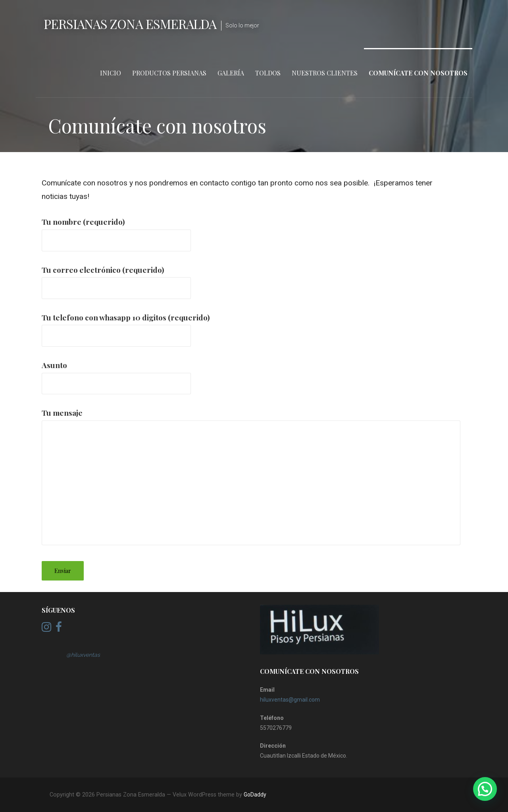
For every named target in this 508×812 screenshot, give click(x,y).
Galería (231, 73)
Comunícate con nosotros (418, 73)
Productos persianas (169, 73)
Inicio (111, 73)
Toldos (268, 73)
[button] (485, 789)
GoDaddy (255, 795)
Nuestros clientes (325, 73)
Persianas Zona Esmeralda (130, 24)
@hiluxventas (83, 655)
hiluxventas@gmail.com (290, 700)
